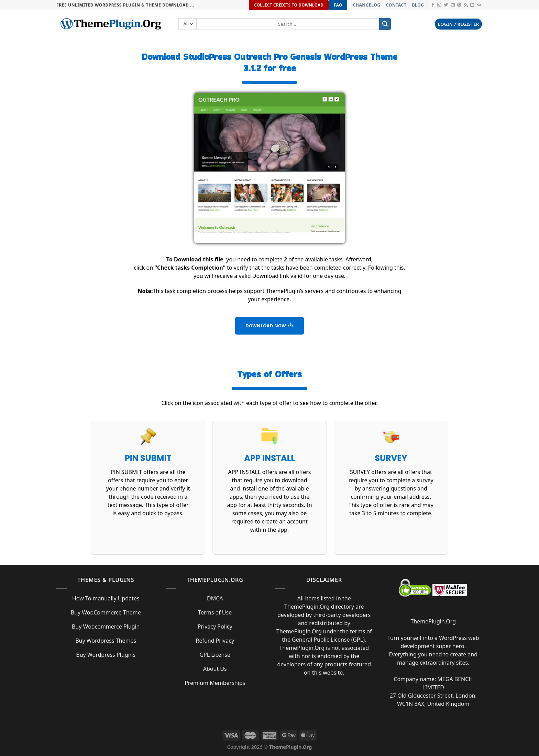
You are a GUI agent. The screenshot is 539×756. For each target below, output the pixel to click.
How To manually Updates (106, 598)
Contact (396, 5)
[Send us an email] (453, 5)
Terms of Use (215, 612)
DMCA (215, 598)
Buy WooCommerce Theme (106, 612)
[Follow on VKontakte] (479, 5)
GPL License (215, 655)
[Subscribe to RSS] (466, 5)
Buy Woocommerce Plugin (106, 627)
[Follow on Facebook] (433, 5)
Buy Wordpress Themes (106, 641)
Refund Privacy (215, 641)
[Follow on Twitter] (446, 5)
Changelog (366, 5)
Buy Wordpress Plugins (106, 655)
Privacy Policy (215, 627)
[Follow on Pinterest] (459, 5)
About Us (215, 669)
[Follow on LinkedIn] (472, 5)
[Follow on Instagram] (439, 5)
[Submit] (385, 24)
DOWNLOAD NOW (269, 325)
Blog (418, 5)
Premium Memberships (215, 683)
